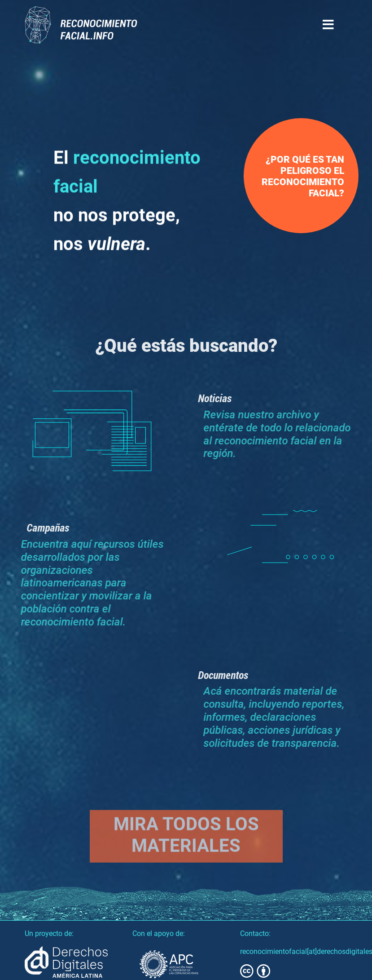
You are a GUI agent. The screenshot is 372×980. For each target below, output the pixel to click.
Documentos (232, 675)
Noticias (223, 398)
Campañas (39, 528)
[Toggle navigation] (328, 25)
